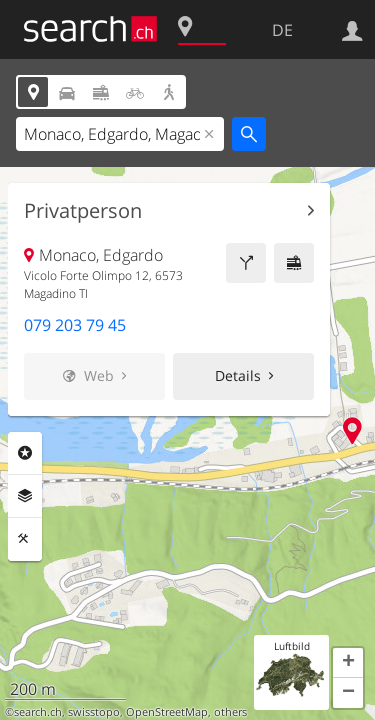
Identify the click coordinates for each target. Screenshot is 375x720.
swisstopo (94, 712)
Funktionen (25, 539)
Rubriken (25, 453)
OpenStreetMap (167, 712)
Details (238, 375)
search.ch (38, 712)
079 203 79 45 (75, 325)
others (230, 712)
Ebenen (25, 496)
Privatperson (83, 211)
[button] (348, 663)
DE (282, 30)
